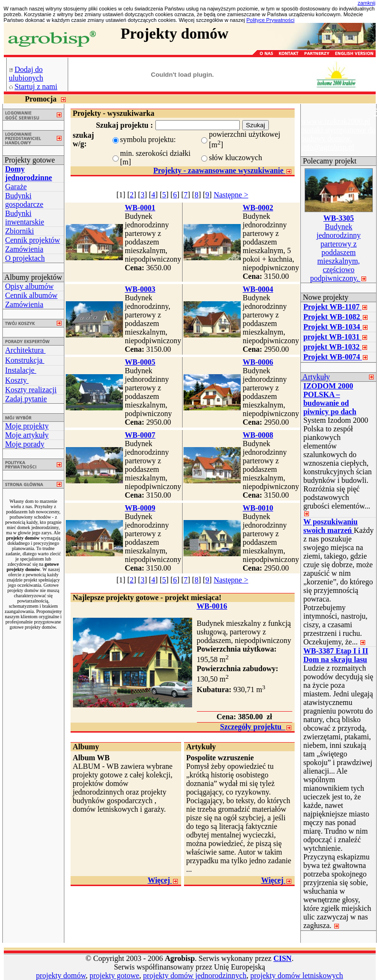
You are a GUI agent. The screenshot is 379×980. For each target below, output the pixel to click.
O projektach (25, 258)
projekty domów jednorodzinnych (195, 975)
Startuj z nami (36, 87)
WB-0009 (140, 508)
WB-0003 (140, 289)
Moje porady (25, 444)
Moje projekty (27, 426)
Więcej (163, 880)
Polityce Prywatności (271, 20)
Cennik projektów (33, 240)
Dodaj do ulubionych (26, 74)
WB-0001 (140, 208)
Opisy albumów (30, 286)
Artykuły (315, 377)
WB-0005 (140, 362)
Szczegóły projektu (256, 727)
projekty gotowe (114, 975)
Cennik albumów (31, 295)
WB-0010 (258, 508)
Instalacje (21, 370)
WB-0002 (258, 208)
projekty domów (61, 975)
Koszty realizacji (31, 390)
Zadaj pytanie (26, 399)
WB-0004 (258, 289)
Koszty (17, 380)
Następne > (231, 195)
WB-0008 (258, 435)
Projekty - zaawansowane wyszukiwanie (222, 170)
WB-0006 (258, 362)
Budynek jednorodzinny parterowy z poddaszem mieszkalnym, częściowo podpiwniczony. (338, 248)
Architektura (26, 350)
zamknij (366, 3)
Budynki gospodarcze (24, 200)
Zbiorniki (20, 231)
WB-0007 (140, 435)
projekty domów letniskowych (297, 975)
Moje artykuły (27, 435)
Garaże (16, 187)
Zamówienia (24, 249)
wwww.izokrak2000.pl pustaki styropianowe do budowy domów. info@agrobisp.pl (338, 134)
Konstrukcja (25, 360)
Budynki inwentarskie (25, 218)
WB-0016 (212, 606)
